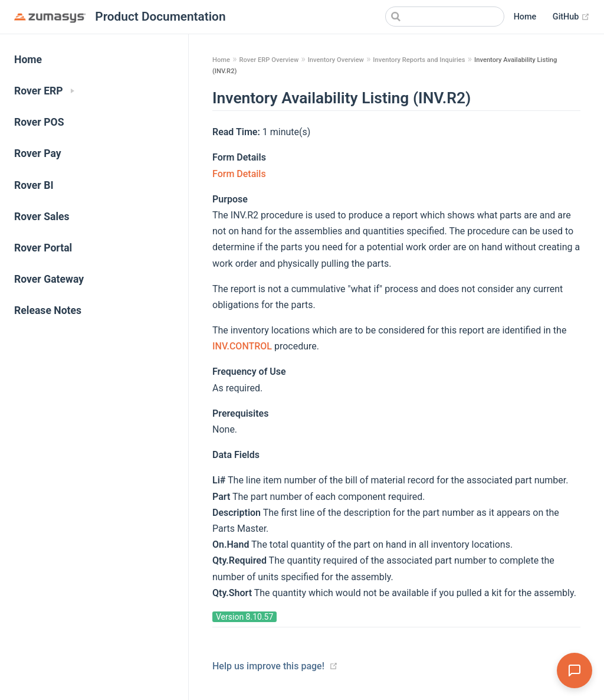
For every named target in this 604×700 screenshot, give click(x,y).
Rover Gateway (49, 279)
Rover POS (39, 122)
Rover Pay (38, 153)
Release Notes (48, 310)
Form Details (239, 174)
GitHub (571, 17)
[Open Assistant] (575, 670)
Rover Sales (42, 217)
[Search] (445, 17)
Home (525, 17)
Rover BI (34, 185)
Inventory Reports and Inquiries (419, 60)
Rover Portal (43, 248)
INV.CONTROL (243, 346)
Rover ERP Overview (269, 60)
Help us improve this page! (268, 666)
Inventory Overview (336, 60)
